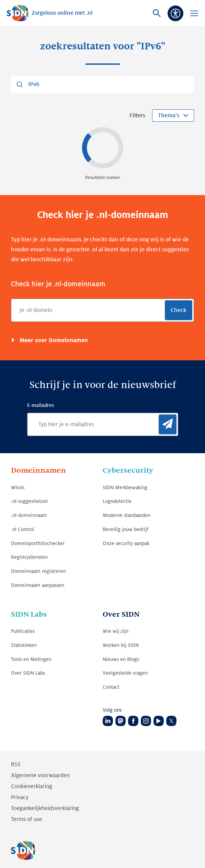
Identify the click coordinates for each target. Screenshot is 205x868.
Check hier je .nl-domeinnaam (58, 284)
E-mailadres (41, 405)
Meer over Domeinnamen (53, 340)
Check (179, 310)
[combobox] (103, 84)
